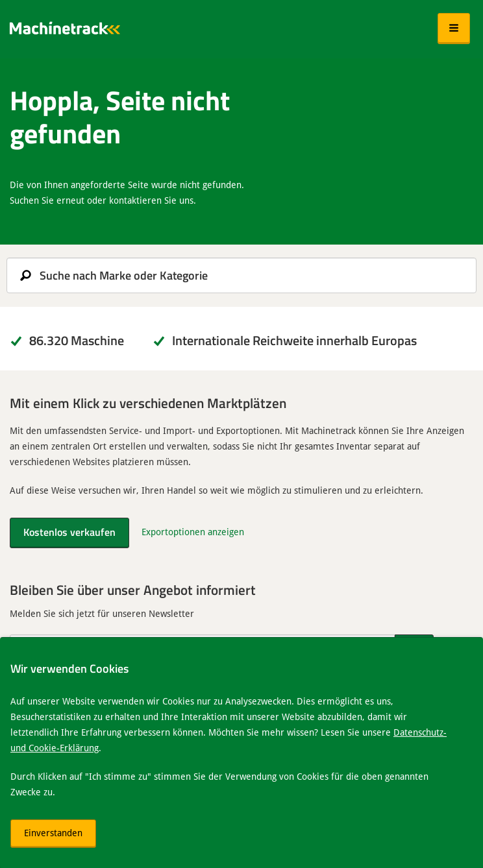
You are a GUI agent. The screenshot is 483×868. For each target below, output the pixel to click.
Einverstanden (53, 833)
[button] (454, 29)
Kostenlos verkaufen (69, 532)
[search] (241, 275)
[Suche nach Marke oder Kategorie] (241, 275)
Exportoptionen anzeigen (193, 532)
